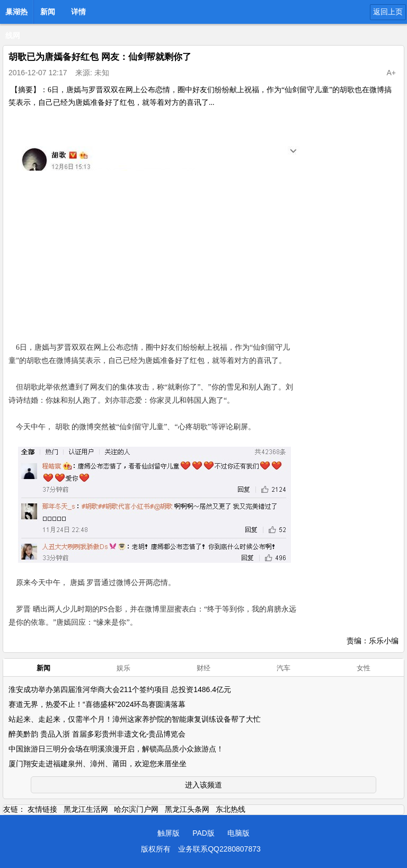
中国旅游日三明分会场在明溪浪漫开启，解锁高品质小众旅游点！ (116, 749)
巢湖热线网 (16, 15)
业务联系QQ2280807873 (219, 849)
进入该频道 (203, 785)
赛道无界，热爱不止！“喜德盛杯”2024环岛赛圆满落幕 (97, 704)
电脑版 (238, 833)
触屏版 (169, 833)
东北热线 (231, 809)
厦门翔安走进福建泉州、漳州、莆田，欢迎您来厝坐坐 (98, 764)
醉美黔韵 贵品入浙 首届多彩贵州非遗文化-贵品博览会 (97, 734)
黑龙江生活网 (86, 809)
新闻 (48, 12)
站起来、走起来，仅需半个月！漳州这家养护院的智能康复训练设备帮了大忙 (135, 719)
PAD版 (203, 833)
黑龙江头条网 (187, 809)
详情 (78, 12)
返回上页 (388, 12)
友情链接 (42, 809)
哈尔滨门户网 (136, 809)
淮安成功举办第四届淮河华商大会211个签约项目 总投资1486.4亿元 (120, 689)
